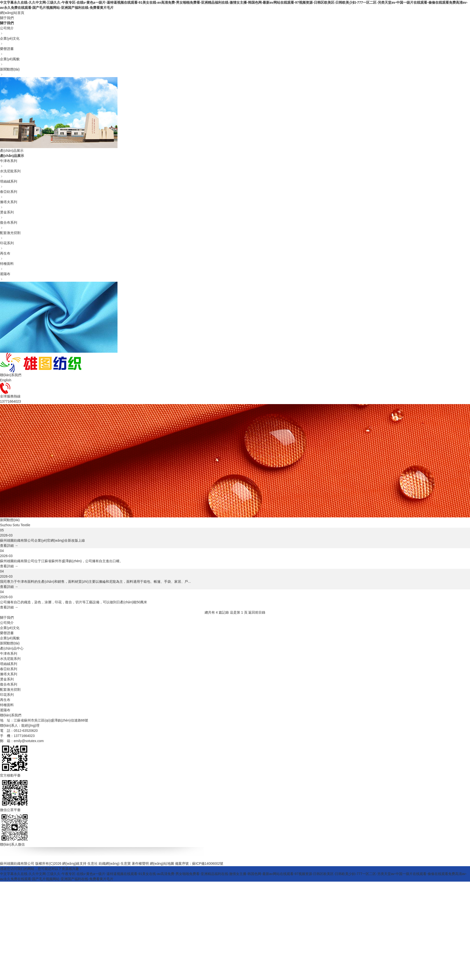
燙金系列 (7, 679)
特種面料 (7, 705)
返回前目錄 (257, 612)
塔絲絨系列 (9, 664)
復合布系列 (9, 684)
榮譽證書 (7, 633)
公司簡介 (7, 623)
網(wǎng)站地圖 (162, 863)
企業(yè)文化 (10, 628)
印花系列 (7, 695)
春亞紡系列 (9, 669)
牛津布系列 (9, 653)
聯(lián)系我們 (11, 375)
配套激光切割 (10, 689)
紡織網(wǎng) (109, 863)
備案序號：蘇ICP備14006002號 (199, 863)
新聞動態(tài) (10, 643)
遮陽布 (5, 710)
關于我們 (7, 18)
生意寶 (126, 863)
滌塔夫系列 (9, 674)
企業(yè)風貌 (10, 638)
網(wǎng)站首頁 (12, 13)
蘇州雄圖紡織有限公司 (17, 863)
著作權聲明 (140, 863)
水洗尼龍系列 (10, 659)
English (6, 380)
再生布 (5, 700)
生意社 (93, 863)
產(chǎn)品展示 (12, 151)
